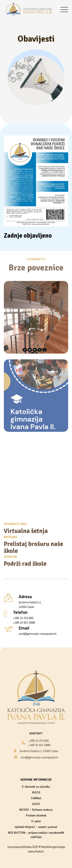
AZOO (36, 804)
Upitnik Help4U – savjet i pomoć (36, 827)
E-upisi (36, 821)
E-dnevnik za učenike (36, 787)
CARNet (36, 798)
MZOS (36, 792)
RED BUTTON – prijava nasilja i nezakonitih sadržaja (36, 835)
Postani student (36, 815)
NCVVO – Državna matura (36, 810)
